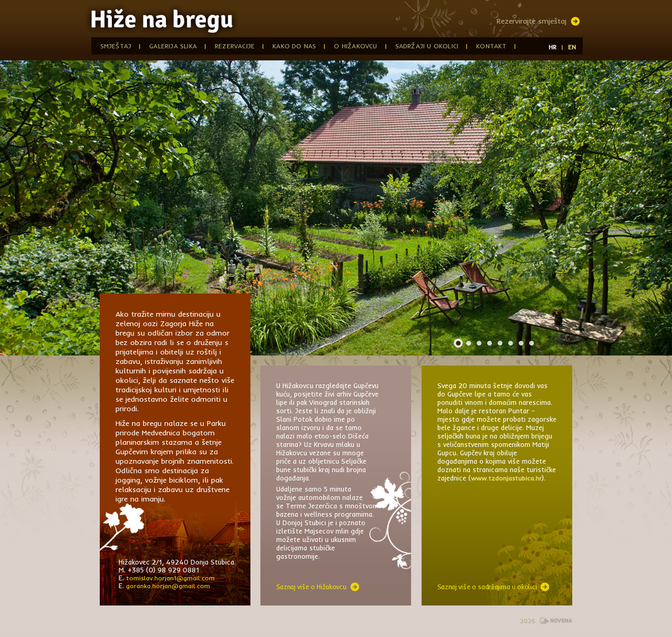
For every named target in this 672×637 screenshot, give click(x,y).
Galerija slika (173, 46)
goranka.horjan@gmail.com (168, 586)
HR (553, 47)
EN (572, 47)
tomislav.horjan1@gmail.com (170, 578)
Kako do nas (294, 46)
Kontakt (491, 46)
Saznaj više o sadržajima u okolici (487, 587)
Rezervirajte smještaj (532, 21)
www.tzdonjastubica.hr (506, 478)
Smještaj (116, 46)
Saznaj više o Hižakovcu (311, 587)
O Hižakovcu (355, 46)
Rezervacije (235, 46)
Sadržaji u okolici (427, 46)
